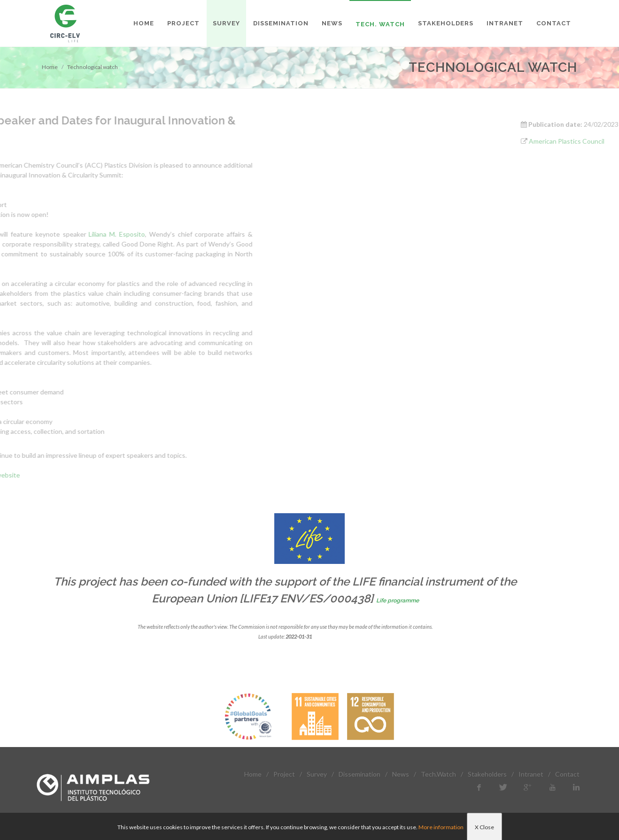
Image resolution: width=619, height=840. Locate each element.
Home (50, 67)
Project (284, 774)
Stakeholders (487, 774)
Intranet (531, 774)
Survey (317, 774)
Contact (567, 774)
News (401, 774)
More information (441, 827)
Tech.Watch (438, 774)
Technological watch (93, 67)
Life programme (398, 601)
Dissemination (360, 774)
